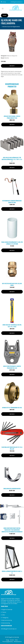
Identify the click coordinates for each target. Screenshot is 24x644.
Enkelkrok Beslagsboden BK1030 (12, 489)
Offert (5, 15)
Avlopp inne (14, 56)
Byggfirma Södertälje (7, 609)
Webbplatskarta (18, 642)
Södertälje (4, 2)
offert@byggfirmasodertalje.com (17, 2)
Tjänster (4, 612)
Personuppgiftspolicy (8, 642)
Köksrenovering (6, 623)
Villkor (16, 640)
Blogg (8, 640)
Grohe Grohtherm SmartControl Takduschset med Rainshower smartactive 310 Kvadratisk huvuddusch (12, 530)
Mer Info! (12, 66)
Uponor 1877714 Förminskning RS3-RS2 (12, 408)
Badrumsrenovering (7, 620)
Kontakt (12, 640)
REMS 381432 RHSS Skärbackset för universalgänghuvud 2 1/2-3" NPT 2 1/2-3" (12, 159)
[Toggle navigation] (3, 9)
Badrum (9, 56)
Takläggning (5, 618)
